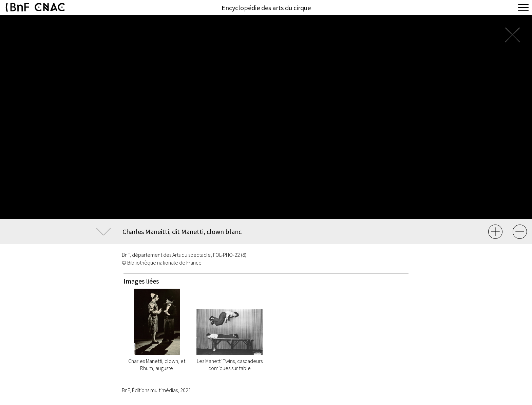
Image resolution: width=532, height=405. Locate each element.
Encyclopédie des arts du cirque (266, 8)
